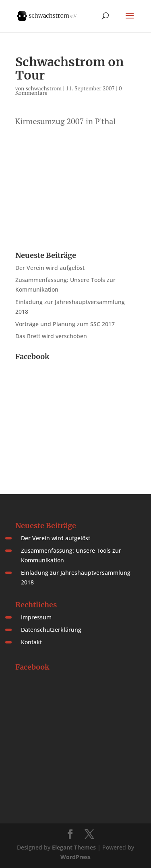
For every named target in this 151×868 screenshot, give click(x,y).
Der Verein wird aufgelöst (50, 268)
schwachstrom (44, 88)
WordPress (75, 857)
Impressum (36, 617)
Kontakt (31, 642)
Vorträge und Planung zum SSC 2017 (65, 324)
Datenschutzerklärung (51, 630)
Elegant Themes (74, 847)
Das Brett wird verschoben (51, 336)
